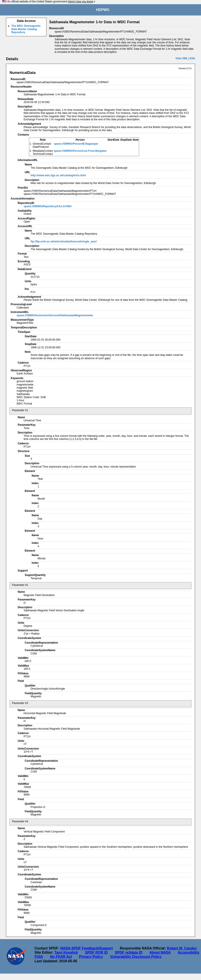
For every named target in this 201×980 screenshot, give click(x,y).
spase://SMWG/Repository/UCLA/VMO (48, 206)
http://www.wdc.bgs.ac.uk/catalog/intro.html (58, 175)
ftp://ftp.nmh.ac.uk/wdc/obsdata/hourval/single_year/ (64, 242)
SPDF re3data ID (128, 952)
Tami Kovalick (66, 952)
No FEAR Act (61, 957)
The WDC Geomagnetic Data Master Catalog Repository (26, 29)
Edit (192, 58)
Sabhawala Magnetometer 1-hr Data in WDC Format (94, 22)
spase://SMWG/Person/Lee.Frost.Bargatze (80, 151)
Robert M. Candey (182, 948)
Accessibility (189, 952)
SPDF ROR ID (96, 952)
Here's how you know (80, 2)
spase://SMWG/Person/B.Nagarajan (76, 144)
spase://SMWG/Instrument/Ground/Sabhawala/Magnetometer (55, 315)
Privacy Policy (91, 957)
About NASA (160, 952)
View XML (182, 58)
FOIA (39, 957)
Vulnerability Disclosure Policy (136, 957)
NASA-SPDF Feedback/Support (86, 948)
